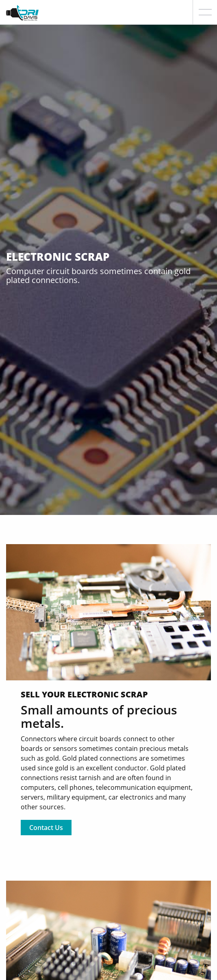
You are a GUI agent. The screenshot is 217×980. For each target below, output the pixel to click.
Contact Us (46, 828)
